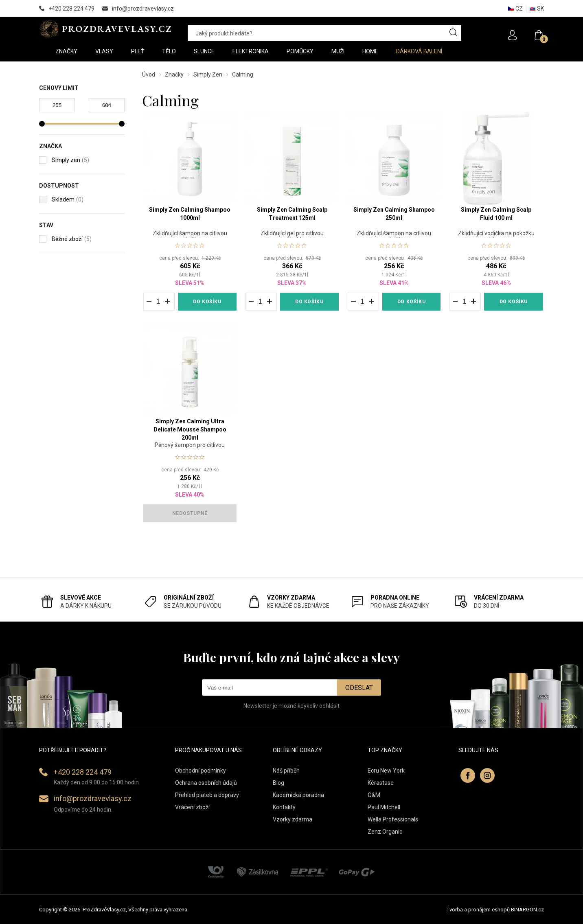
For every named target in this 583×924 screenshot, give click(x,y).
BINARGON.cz (527, 910)
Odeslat (359, 688)
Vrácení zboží (192, 807)
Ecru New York (386, 771)
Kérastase (381, 783)
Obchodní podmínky (201, 771)
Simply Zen (208, 74)
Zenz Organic (385, 832)
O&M (374, 795)
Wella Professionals (393, 819)
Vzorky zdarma (293, 819)
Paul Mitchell (384, 807)
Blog (278, 783)
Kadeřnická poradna (298, 795)
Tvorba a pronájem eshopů (478, 910)
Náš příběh (286, 771)
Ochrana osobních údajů (206, 783)
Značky (174, 74)
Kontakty (284, 807)
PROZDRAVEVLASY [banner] (105, 29)
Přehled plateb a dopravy (207, 795)
